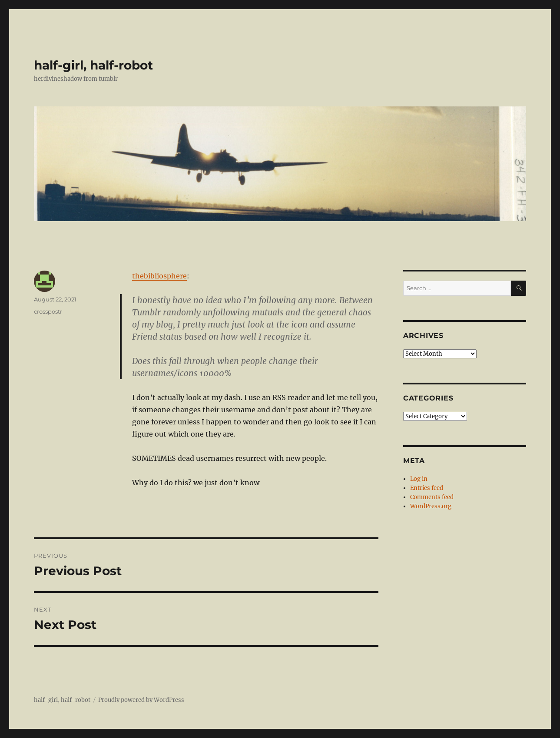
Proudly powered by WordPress (141, 700)
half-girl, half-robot (93, 65)
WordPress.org (431, 506)
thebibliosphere (159, 276)
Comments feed (432, 497)
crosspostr (48, 311)
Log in (419, 479)
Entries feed (427, 488)
